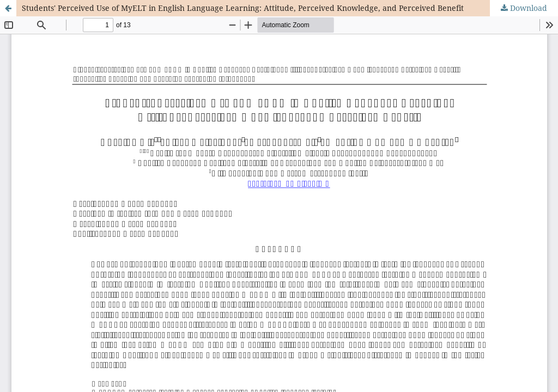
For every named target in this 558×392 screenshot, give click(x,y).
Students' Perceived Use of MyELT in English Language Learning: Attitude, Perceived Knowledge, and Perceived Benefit (243, 8)
